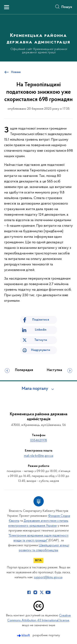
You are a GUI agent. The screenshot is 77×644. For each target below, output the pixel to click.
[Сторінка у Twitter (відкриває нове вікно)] (42, 592)
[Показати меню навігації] (7, 7)
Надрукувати (41, 350)
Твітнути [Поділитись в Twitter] (41, 340)
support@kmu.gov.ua (48, 577)
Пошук (67, 7)
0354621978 (39, 440)
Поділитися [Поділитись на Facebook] (41, 320)
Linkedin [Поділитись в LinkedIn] (41, 330)
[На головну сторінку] (38, 37)
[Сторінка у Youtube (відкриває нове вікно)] (48, 592)
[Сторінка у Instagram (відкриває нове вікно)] (35, 592)
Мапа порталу (35, 389)
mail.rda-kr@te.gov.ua (39, 456)
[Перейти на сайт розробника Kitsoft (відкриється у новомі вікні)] (24, 635)
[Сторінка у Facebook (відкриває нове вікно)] (29, 592)
